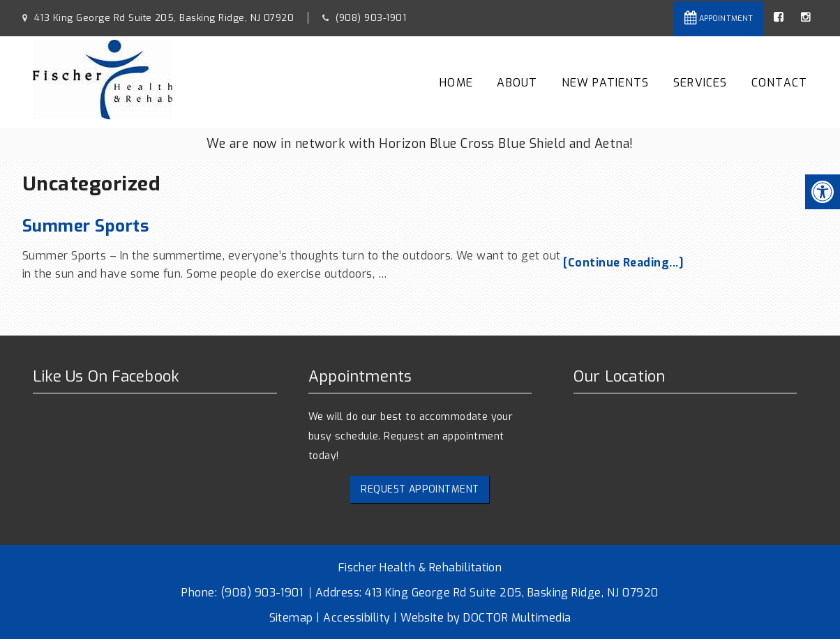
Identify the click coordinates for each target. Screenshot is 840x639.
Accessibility (357, 618)
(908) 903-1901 (371, 18)
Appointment (719, 18)
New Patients (606, 83)
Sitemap (291, 618)
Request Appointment (420, 489)
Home (456, 83)
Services (700, 83)
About (517, 83)
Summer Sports (85, 226)
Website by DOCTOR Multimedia (486, 618)
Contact (779, 83)
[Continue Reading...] (623, 263)
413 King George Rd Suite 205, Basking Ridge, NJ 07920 (162, 18)
